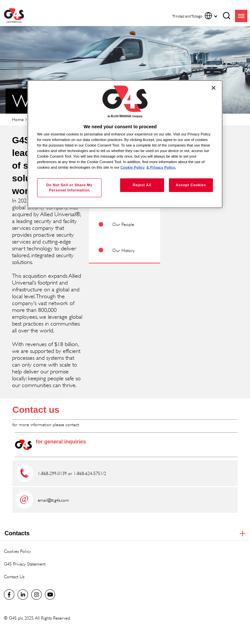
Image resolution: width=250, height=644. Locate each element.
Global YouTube (50, 595)
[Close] (214, 88)
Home (18, 119)
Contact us (36, 410)
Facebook (9, 595)
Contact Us (14, 576)
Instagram (36, 595)
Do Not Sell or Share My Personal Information (69, 188)
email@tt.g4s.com (53, 500)
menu (241, 16)
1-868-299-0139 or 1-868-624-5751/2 (72, 473)
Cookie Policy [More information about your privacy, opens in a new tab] (133, 167)
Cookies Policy (17, 551)
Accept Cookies (191, 185)
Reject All (142, 185)
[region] (125, 144)
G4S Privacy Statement (25, 564)
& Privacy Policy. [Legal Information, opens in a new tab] (161, 167)
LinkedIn (23, 595)
